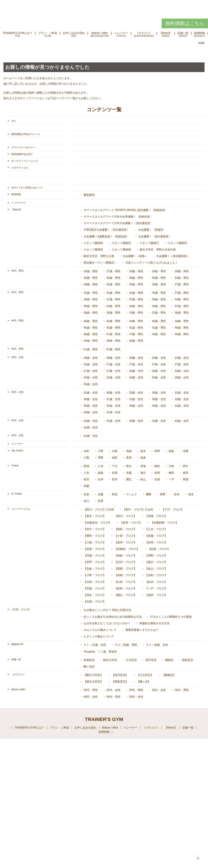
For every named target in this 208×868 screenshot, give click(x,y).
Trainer (15, 465)
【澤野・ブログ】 (156, 556)
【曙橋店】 (169, 675)
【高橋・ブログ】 (125, 575)
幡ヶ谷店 (89, 667)
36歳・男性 (182, 313)
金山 (86, 501)
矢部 (157, 479)
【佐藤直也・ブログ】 (97, 523)
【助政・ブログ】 (125, 556)
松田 (86, 479)
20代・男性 (17, 271)
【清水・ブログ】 (95, 595)
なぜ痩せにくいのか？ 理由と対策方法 (107, 610)
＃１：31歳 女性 (95, 645)
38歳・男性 (91, 313)
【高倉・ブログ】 (95, 569)
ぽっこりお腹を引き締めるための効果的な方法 (113, 617)
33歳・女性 (136, 393)
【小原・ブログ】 (125, 536)
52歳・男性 (114, 349)
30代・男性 (17, 292)
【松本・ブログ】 (156, 582)
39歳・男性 (159, 299)
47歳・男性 (136, 334)
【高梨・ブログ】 (95, 588)
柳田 (171, 473)
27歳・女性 (114, 364)
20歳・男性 (91, 271)
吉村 (86, 451)
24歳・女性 (182, 358)
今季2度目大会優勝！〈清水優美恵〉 (107, 230)
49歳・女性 (136, 421)
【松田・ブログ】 (125, 588)
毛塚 (143, 466)
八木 (101, 466)
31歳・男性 (91, 293)
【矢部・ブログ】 (95, 602)
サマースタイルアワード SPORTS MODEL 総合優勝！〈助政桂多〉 (126, 210)
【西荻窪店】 (120, 682)
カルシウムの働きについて (100, 630)
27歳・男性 (114, 271)
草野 (157, 451)
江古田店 (131, 660)
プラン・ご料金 (48, 33)
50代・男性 (17, 349)
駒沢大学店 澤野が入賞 (99, 256)
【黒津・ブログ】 (125, 542)
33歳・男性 (182, 299)
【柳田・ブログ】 (95, 536)
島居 (115, 494)
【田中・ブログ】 (95, 529)
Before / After (100, 33)
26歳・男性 (136, 284)
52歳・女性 (91, 436)
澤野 (101, 458)
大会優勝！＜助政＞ (135, 256)
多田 (186, 473)
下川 (115, 466)
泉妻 (101, 473)
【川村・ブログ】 (21, 609)
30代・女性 (17, 392)
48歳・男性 (182, 321)
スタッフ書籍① (149, 243)
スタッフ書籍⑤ (93, 250)
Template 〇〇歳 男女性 (100, 652)
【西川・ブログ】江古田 (99, 510)
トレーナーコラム (21, 509)
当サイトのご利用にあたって (27, 188)
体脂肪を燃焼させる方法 (154, 623)
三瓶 (86, 458)
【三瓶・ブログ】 (95, 542)
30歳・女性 (159, 399)
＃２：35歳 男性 (126, 645)
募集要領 (89, 195)
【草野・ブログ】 (95, 562)
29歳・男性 (136, 271)
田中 (186, 466)
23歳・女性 (114, 377)
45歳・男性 (91, 328)
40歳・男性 (159, 321)
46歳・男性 (136, 341)
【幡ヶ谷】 (144, 682)
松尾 (115, 473)
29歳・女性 (91, 358)
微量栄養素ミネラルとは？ (142, 630)
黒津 (129, 458)
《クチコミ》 (144, 33)
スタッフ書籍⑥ (121, 250)
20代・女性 (17, 357)
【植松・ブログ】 (125, 529)
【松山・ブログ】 (156, 569)
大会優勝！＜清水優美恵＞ (173, 256)
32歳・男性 (114, 293)
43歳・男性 (159, 334)
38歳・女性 (91, 399)
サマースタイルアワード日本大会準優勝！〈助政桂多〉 (118, 217)
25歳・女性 (91, 364)
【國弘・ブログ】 (125, 595)
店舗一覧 (183, 33)
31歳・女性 (182, 393)
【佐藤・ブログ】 (156, 536)
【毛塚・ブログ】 (156, 516)
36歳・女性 (114, 393)
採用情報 (16, 194)
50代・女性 (17, 435)
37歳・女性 (114, 412)
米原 (86, 494)
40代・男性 (17, 320)
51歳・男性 (91, 349)
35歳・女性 (114, 406)
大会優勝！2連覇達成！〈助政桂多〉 (107, 236)
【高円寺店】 (120, 675)
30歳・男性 (91, 299)
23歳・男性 (182, 278)
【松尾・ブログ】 (159, 549)
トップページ (31, 98)
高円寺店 (151, 660)
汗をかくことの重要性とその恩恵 (171, 617)
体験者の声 (17, 644)
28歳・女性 (159, 358)
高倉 (143, 458)
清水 (143, 451)
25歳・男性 (114, 278)
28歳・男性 (91, 278)
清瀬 (186, 451)
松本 (115, 479)
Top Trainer (17, 450)
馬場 (186, 479)
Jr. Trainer (17, 494)
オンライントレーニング (25, 161)
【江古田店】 (145, 675)
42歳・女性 (91, 421)
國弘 (129, 479)
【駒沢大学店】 (93, 675)
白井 (101, 479)
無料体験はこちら (185, 23)
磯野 (149, 494)
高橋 (129, 451)
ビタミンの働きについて (99, 636)
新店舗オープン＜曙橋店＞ (100, 263)
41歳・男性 (136, 328)
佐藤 (129, 473)
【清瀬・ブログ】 (95, 556)
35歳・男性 (159, 293)
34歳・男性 (114, 306)
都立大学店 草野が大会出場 (158, 250)
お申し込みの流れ (74, 33)
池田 (115, 458)
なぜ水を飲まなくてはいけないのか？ (107, 623)
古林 (115, 451)
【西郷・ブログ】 (125, 569)
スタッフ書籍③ (93, 243)
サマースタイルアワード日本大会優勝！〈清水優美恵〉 (118, 223)
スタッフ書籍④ (177, 243)
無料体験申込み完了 (22, 154)
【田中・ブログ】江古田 (138, 510)
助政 (171, 451)
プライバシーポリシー (23, 147)
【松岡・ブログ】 (156, 542)
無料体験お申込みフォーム (26, 134)
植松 (157, 466)
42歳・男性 (114, 321)
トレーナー (121, 33)
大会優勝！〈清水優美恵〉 (155, 236)
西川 (129, 466)
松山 (143, 479)
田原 (101, 501)
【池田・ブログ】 (156, 595)
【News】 (166, 33)
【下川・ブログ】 (173, 510)
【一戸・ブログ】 (156, 588)
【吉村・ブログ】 (156, 575)
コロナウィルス (20, 168)
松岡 (157, 473)
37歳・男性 (182, 293)
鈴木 (177, 494)
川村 (171, 466)
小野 (101, 451)
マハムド (132, 494)
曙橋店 (169, 660)
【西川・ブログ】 (125, 516)
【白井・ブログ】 (125, 582)
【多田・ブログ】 (131, 523)
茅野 (163, 494)
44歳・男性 (136, 321)
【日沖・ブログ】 (125, 562)
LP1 (13, 121)
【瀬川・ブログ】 (156, 562)
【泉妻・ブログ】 (95, 549)
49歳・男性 (91, 321)
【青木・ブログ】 (95, 516)
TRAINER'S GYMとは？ (18, 33)
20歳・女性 (182, 371)
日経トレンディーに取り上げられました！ (152, 263)
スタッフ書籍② (121, 243)
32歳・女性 (91, 393)
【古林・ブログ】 (95, 582)
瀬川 (143, 473)
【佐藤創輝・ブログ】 (164, 523)
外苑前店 (89, 660)
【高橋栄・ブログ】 (127, 549)
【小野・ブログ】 (95, 575)
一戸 (171, 479)
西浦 (86, 466)
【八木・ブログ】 (156, 529)
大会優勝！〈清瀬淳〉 (152, 230)
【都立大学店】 (93, 682)
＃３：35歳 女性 (157, 645)
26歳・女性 (136, 358)
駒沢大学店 (110, 660)
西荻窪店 (188, 660)
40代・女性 (17, 420)
